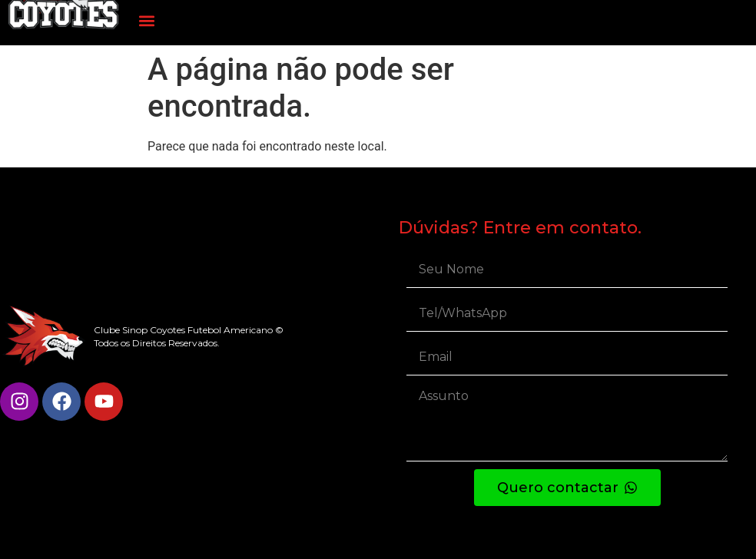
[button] (147, 20)
